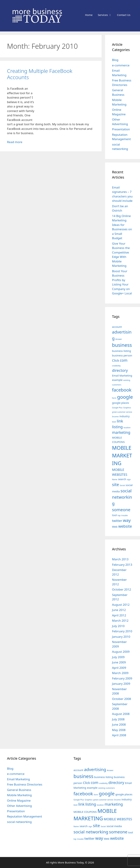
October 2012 (122, 589)
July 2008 (118, 719)
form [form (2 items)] (114, 398)
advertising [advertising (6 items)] (95, 769)
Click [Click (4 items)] (116, 360)
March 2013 (120, 559)
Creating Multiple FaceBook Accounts (40, 74)
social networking (19, 822)
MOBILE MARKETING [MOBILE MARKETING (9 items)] (122, 455)
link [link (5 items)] (120, 421)
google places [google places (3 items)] (121, 403)
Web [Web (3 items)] (115, 527)
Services (106, 15)
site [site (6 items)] (116, 484)
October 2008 (122, 699)
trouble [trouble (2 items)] (125, 515)
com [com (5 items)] (124, 360)
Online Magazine (19, 800)
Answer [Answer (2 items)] (119, 339)
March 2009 (120, 673)
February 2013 (122, 565)
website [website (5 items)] (125, 526)
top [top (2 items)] (119, 515)
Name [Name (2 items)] (115, 479)
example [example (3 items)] (117, 380)
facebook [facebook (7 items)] (122, 390)
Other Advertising (19, 806)
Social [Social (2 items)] (122, 485)
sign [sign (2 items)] (129, 479)
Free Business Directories (25, 784)
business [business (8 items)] (122, 345)
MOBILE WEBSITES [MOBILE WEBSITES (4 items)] (118, 819)
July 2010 (118, 626)
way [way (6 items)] (127, 520)
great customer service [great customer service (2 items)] (122, 412)
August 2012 (121, 605)
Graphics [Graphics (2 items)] (127, 408)
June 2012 (119, 610)
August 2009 (121, 652)
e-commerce (121, 65)
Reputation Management (25, 816)
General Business (19, 790)
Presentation (121, 129)
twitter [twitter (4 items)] (117, 521)
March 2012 (120, 621)
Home (89, 15)
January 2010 (121, 637)
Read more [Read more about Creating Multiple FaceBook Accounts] (15, 142)
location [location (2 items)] (127, 428)
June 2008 (119, 724)
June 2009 (119, 662)
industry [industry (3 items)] (125, 416)
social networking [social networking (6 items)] (122, 497)
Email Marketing (18, 779)
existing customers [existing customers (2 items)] (106, 788)
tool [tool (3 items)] (114, 515)
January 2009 (121, 684)
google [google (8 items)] (125, 397)
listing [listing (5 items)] (117, 427)
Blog (115, 60)
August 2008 (121, 714)
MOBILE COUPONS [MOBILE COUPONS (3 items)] (85, 812)
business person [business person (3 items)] (122, 355)
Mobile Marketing (19, 795)
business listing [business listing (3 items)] (122, 351)
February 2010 (122, 631)
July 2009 (118, 657)
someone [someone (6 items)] (121, 510)
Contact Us (124, 15)
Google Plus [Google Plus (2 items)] (117, 408)
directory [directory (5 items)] (120, 370)
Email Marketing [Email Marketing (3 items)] (122, 375)
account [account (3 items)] (117, 327)
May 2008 (119, 730)
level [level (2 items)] (114, 422)
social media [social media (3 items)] (114, 826)
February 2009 (122, 678)
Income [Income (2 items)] (115, 417)
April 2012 (119, 615)
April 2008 (119, 735)
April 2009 (119, 668)
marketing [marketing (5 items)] (121, 432)
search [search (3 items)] (122, 479)
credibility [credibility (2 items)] (116, 366)
